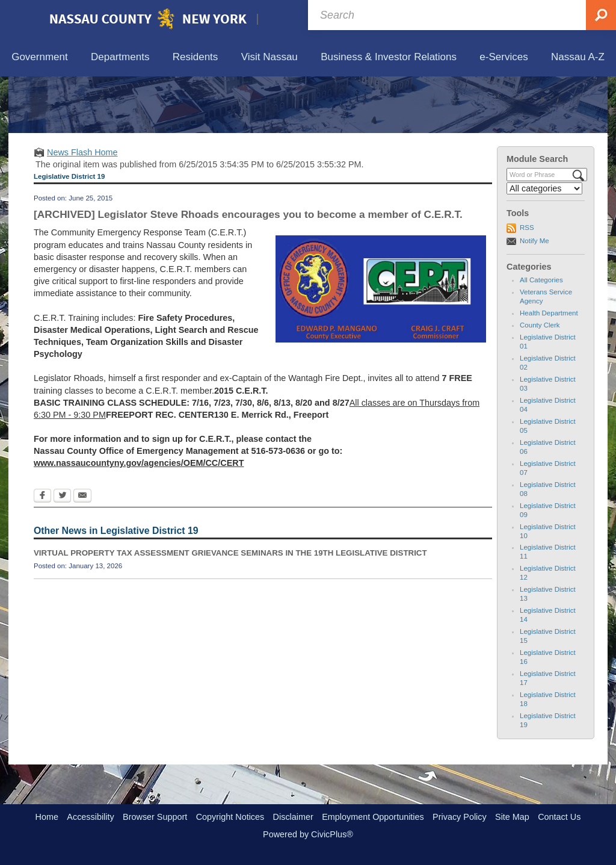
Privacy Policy (460, 817)
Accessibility (90, 817)
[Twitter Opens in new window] (62, 552)
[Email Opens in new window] (82, 552)
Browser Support (155, 817)
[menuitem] (40, 57)
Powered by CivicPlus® (308, 834)
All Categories (541, 336)
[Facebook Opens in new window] (42, 552)
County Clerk (540, 381)
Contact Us (559, 817)
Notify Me (534, 296)
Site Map (512, 817)
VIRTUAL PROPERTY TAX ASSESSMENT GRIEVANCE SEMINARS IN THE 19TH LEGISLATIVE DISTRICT (230, 609)
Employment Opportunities (373, 817)
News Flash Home (82, 208)
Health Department (549, 369)
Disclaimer (293, 817)
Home (47, 817)
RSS (527, 284)
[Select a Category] (544, 244)
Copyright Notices (230, 817)
